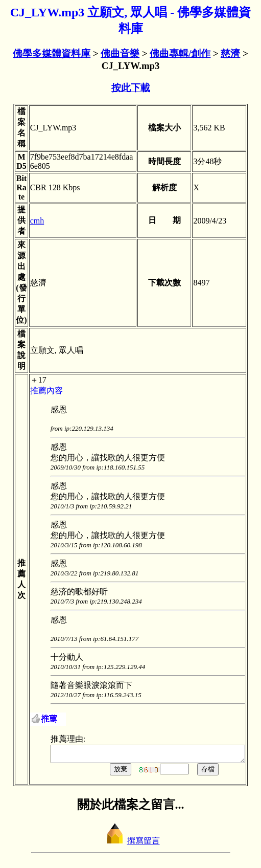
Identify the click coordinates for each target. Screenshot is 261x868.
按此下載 (131, 88)
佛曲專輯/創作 (180, 53)
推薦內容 (37, 391)
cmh (28, 221)
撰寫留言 (131, 844)
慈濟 (230, 53)
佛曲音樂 (120, 53)
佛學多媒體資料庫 (52, 53)
